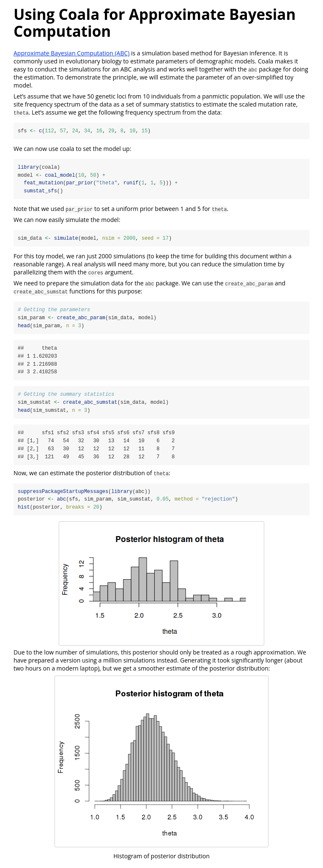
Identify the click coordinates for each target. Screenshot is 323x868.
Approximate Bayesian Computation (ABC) (71, 53)
